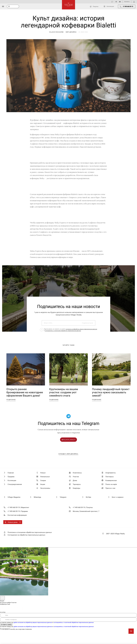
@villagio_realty (69, 440)
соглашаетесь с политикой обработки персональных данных (63, 331)
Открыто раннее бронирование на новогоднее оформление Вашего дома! (25, 392)
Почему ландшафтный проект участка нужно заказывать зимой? (111, 392)
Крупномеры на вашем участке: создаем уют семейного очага (64, 392)
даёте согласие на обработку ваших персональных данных (33, 622)
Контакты (127, 2)
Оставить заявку (6, 625)
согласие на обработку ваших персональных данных (81, 329)
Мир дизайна (71, 32)
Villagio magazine (56, 32)
